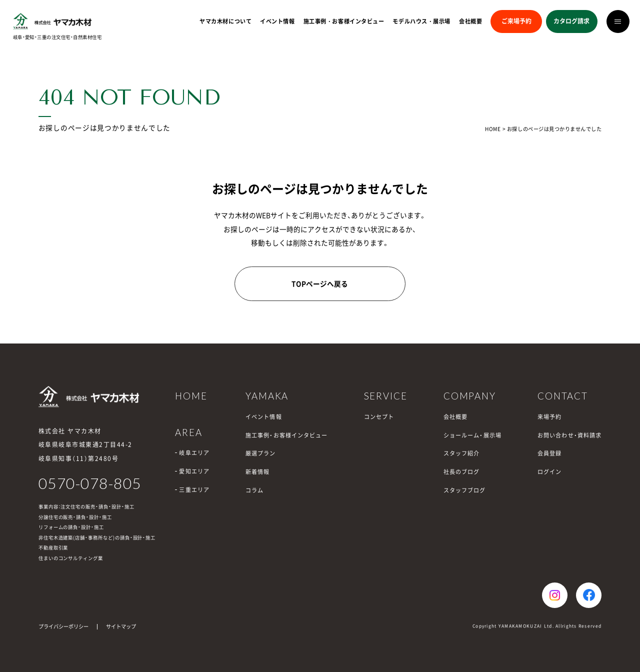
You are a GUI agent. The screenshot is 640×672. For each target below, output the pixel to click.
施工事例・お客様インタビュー (344, 21)
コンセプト (379, 417)
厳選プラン (261, 453)
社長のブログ (462, 472)
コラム (254, 490)
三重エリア (194, 490)
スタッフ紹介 (462, 453)
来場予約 (549, 417)
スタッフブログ (465, 490)
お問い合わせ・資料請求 (569, 435)
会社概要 (470, 21)
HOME (493, 129)
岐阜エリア (194, 453)
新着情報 (257, 472)
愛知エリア (194, 471)
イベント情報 (277, 21)
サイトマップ (121, 626)
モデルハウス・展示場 (421, 21)
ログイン (549, 472)
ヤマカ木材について (225, 21)
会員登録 (549, 453)
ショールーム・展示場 (472, 435)
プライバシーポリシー (63, 626)
